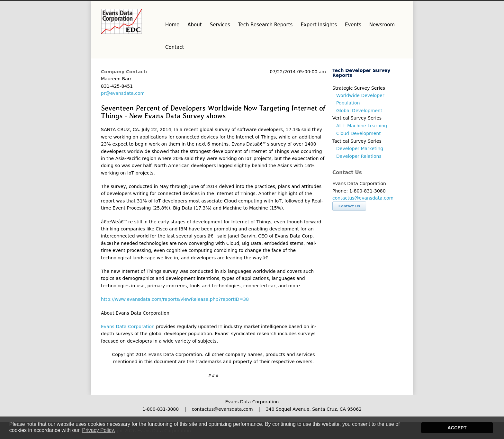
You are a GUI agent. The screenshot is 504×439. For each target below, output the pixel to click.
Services (220, 25)
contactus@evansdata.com (363, 198)
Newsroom (382, 25)
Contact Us (349, 206)
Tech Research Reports (265, 25)
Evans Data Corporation (128, 327)
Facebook (384, 7)
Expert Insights (319, 25)
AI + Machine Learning (362, 126)
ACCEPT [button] (457, 428)
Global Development (359, 111)
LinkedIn (397, 7)
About (194, 25)
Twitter (371, 7)
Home (172, 25)
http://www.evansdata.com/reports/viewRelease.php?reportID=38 (175, 299)
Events (353, 25)
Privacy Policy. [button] (99, 430)
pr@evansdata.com (123, 93)
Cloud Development (359, 133)
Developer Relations (359, 156)
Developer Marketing (360, 148)
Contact (175, 47)
